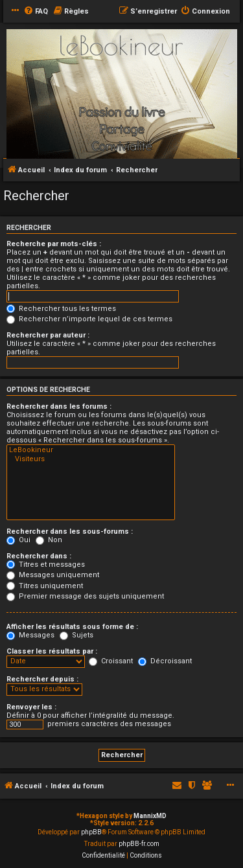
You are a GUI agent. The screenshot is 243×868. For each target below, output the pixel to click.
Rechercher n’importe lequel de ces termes (89, 319)
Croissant (111, 661)
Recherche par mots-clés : (54, 244)
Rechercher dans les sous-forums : (70, 531)
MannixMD (150, 816)
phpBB (91, 832)
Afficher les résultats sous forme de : (72, 627)
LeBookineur (91, 450)
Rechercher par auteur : (48, 335)
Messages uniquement (53, 575)
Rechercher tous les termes (61, 309)
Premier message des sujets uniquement (85, 596)
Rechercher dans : (39, 556)
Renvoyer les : (31, 707)
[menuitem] (36, 12)
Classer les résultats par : (52, 651)
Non (49, 540)
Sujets (76, 635)
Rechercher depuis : (42, 679)
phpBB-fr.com (139, 844)
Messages (30, 635)
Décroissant (165, 661)
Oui (18, 540)
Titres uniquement (45, 586)
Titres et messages (46, 565)
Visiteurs (91, 459)
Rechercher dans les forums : (59, 406)
